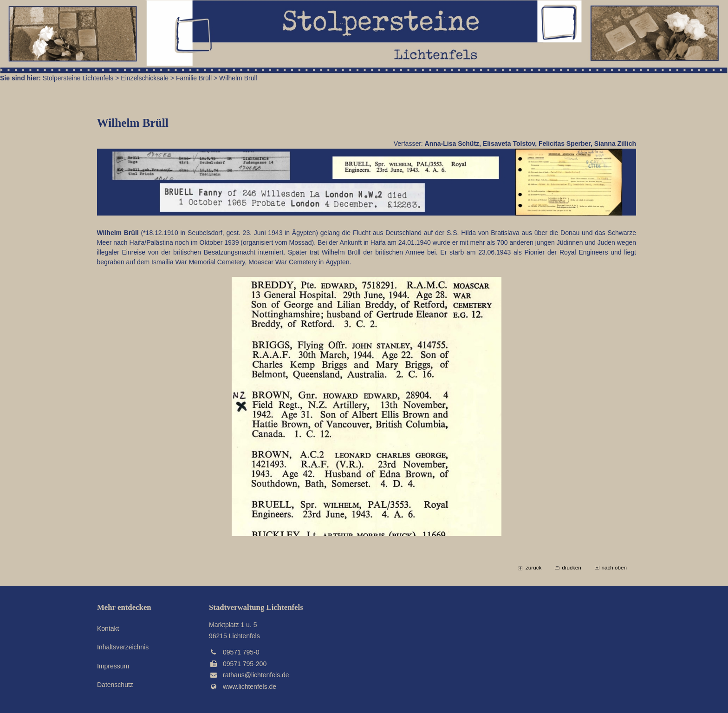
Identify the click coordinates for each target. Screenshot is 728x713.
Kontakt (108, 628)
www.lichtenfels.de (250, 687)
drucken (571, 567)
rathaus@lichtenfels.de (256, 675)
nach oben (614, 567)
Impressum (113, 666)
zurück (533, 567)
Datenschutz (115, 685)
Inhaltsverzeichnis (123, 647)
